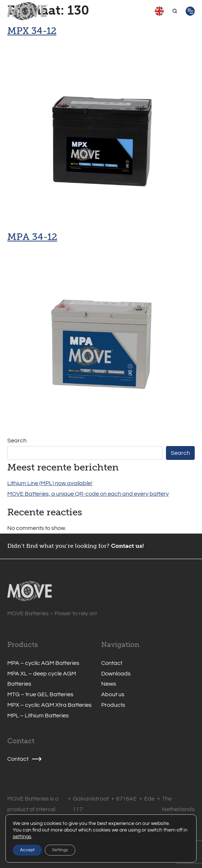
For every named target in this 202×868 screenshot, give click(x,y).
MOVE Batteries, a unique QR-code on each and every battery (88, 494)
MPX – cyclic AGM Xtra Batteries (49, 705)
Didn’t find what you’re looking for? (58, 546)
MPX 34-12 (32, 31)
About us (113, 694)
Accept (27, 850)
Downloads (116, 674)
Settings (60, 850)
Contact (112, 663)
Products (113, 705)
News (109, 684)
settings (22, 837)
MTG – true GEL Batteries (40, 694)
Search (17, 441)
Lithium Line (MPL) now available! (50, 483)
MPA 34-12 (32, 237)
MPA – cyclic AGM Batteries (43, 663)
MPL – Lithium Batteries (38, 716)
